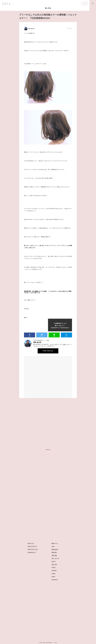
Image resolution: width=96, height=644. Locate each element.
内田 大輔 (54, 565)
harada (53, 574)
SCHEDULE (31, 553)
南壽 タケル (55, 543)
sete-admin (55, 580)
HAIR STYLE (31, 549)
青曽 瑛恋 (54, 553)
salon (53, 546)
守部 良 (54, 568)
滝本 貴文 (54, 571)
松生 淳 (54, 562)
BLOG (26, 318)
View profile (48, 351)
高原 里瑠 (54, 556)
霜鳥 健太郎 (55, 549)
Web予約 (85, 3)
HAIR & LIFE (31, 546)
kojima (53, 577)
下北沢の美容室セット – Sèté (41, 340)
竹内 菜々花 (55, 559)
